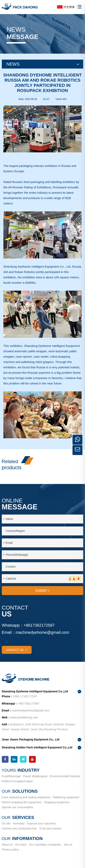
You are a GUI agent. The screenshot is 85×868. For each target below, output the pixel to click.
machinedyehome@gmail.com (42, 632)
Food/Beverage (11, 776)
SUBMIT (42, 591)
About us (7, 845)
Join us (68, 845)
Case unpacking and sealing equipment (26, 797)
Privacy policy (10, 850)
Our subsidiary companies (45, 845)
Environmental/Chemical (65, 776)
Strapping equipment (57, 802)
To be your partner (50, 828)
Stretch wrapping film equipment (22, 802)
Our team (21, 845)
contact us (17, 650)
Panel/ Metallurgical (35, 776)
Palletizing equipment (66, 797)
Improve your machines (42, 823)
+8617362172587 (39, 625)
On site (6, 823)
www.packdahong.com (24, 717)
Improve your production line (19, 828)
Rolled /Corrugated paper (17, 781)
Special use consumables (18, 807)
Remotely (19, 823)
